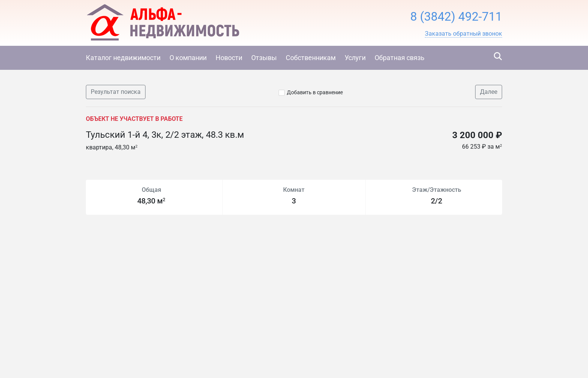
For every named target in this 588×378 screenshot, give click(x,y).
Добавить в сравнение (315, 92)
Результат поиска (116, 92)
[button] (463, 34)
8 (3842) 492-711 (456, 17)
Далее (489, 92)
